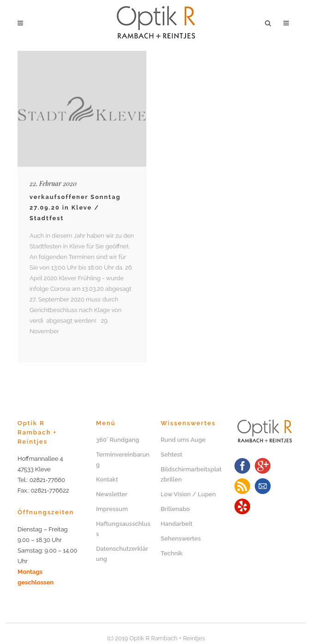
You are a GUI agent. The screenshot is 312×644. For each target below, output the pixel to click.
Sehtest (171, 454)
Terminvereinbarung (123, 460)
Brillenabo (175, 509)
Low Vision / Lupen (188, 494)
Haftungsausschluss (123, 529)
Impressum (112, 509)
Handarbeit (177, 524)
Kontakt (107, 479)
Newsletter (112, 494)
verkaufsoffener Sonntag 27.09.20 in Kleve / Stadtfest (75, 208)
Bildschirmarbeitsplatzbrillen (191, 474)
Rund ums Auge (183, 440)
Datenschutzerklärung (122, 554)
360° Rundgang (118, 440)
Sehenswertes (181, 539)
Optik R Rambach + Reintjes (167, 638)
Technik (171, 553)
